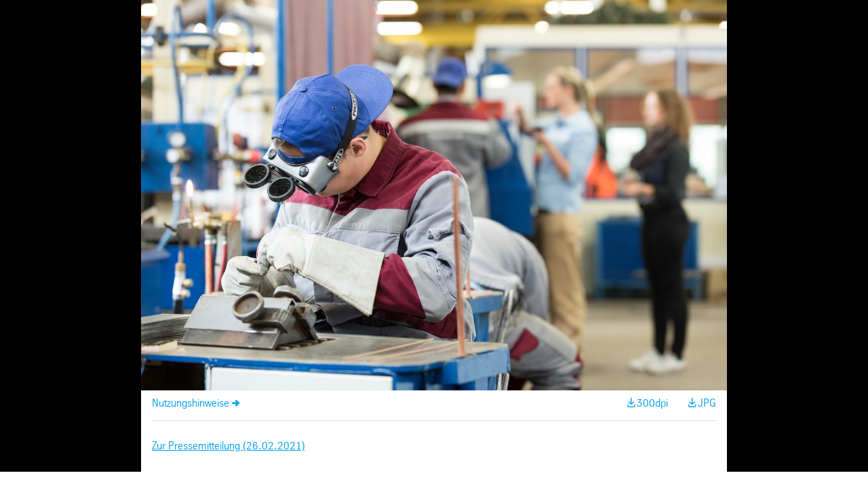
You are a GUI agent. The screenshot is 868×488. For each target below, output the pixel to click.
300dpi (652, 404)
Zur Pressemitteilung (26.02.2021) (229, 446)
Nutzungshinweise (191, 404)
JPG (707, 404)
